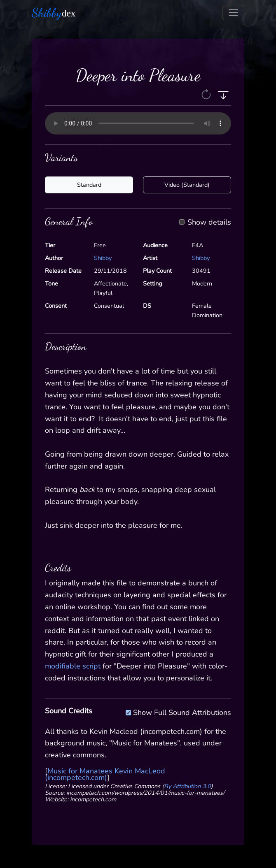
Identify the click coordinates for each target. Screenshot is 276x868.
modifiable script (73, 666)
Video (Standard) (187, 185)
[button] (207, 94)
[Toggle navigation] (233, 13)
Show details (209, 223)
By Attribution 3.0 (187, 786)
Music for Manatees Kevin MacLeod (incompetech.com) (105, 774)
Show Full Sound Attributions (182, 711)
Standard (89, 185)
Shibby (103, 258)
